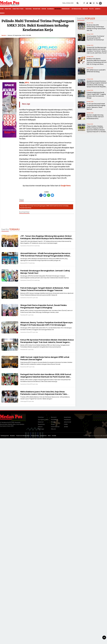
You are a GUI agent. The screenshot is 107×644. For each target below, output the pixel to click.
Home (2, 9)
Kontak (54, 436)
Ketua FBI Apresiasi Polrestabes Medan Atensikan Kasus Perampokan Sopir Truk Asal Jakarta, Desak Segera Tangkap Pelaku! (47, 342)
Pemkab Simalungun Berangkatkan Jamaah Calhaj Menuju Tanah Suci (45, 272)
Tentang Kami (5, 436)
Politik (91, 9)
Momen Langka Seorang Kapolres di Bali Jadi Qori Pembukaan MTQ (95, 117)
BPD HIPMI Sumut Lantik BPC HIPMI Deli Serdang (96, 71)
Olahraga (50, 9)
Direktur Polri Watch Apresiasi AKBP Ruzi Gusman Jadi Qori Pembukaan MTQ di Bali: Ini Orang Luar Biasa (97, 61)
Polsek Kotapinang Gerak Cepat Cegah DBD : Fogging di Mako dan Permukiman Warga (96, 95)
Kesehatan (68, 417)
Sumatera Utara (18, 9)
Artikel (66, 427)
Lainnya (97, 9)
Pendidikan (66, 9)
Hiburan (85, 9)
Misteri (53, 422)
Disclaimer (43, 436)
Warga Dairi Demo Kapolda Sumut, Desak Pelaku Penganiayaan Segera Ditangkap (44, 306)
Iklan (49, 436)
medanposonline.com (94, 436)
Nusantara (37, 9)
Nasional (29, 9)
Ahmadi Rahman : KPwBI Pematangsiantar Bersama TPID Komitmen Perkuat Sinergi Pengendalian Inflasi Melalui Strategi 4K (45, 256)
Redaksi (12, 436)
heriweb (105, 436)
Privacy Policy (35, 436)
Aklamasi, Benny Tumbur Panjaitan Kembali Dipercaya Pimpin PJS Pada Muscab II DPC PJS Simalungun (46, 324)
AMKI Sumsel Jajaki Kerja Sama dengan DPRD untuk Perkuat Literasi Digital (45, 358)
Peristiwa (8, 9)
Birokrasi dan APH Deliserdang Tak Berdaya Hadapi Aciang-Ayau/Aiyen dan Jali (96, 28)
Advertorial (68, 422)
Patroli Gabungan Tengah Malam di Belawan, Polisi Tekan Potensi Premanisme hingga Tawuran (45, 289)
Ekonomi (58, 9)
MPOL (27, 83)
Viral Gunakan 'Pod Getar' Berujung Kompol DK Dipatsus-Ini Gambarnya (96, 38)
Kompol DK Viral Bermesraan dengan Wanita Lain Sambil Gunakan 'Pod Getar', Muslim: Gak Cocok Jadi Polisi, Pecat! (97, 50)
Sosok (53, 424)
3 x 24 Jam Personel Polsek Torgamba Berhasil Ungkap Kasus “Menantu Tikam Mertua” (96, 106)
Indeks (2, 13)
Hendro (4, 35)
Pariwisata (67, 420)
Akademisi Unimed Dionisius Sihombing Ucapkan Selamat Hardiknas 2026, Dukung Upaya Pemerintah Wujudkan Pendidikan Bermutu (97, 85)
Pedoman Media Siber (23, 436)
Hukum (44, 9)
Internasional (76, 9)
